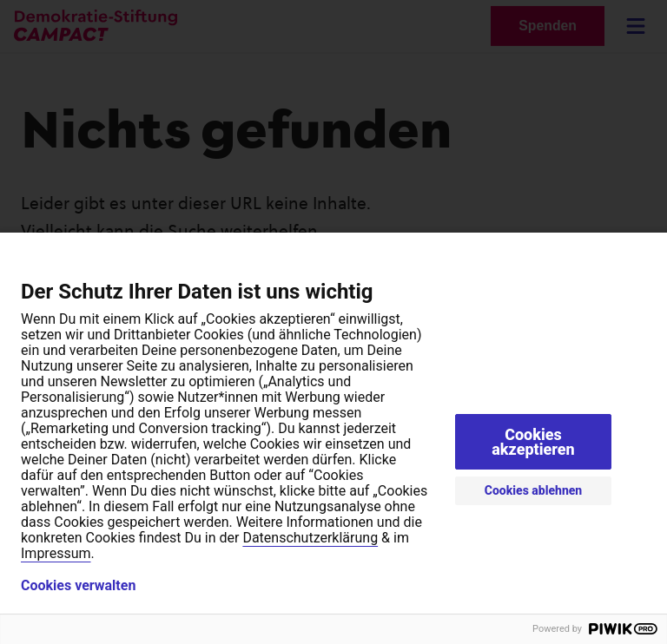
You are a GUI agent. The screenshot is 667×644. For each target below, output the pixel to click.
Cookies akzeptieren (533, 442)
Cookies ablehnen (534, 490)
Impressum (56, 553)
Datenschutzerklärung (310, 538)
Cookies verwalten (78, 586)
